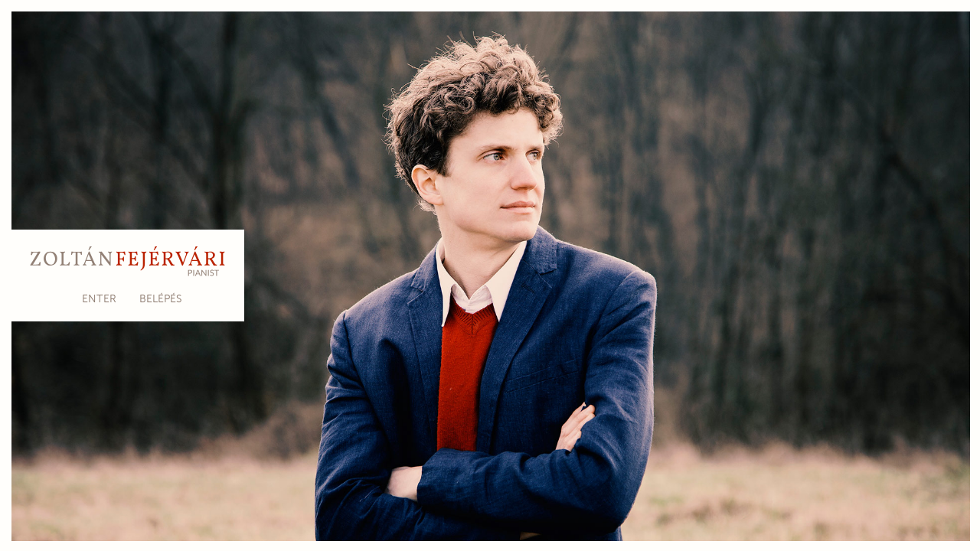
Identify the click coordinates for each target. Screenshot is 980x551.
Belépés (160, 299)
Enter (99, 299)
